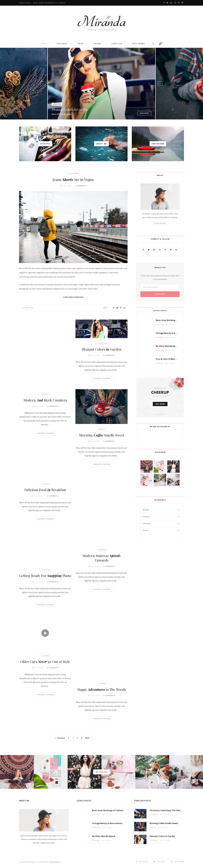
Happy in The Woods (102, 689)
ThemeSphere (55, 862)
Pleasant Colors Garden (70, 109)
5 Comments (109, 441)
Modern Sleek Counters (45, 400)
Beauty (46, 394)
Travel (97, 44)
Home (44, 44)
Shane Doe (28, 308)
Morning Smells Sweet (102, 435)
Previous (60, 738)
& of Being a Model (170, 359)
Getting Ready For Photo (45, 576)
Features (62, 44)
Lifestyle (117, 44)
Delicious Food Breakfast (45, 490)
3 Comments (81, 186)
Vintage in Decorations (171, 333)
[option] (101, 84)
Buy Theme (139, 44)
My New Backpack (167, 346)
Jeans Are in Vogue (73, 180)
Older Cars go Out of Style (45, 662)
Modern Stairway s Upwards (101, 558)
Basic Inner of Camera (49, 3)
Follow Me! (101, 772)
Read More (144, 113)
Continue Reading (45, 433)
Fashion (74, 173)
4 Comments (109, 355)
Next (89, 738)
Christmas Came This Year (165, 810)
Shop (80, 44)
